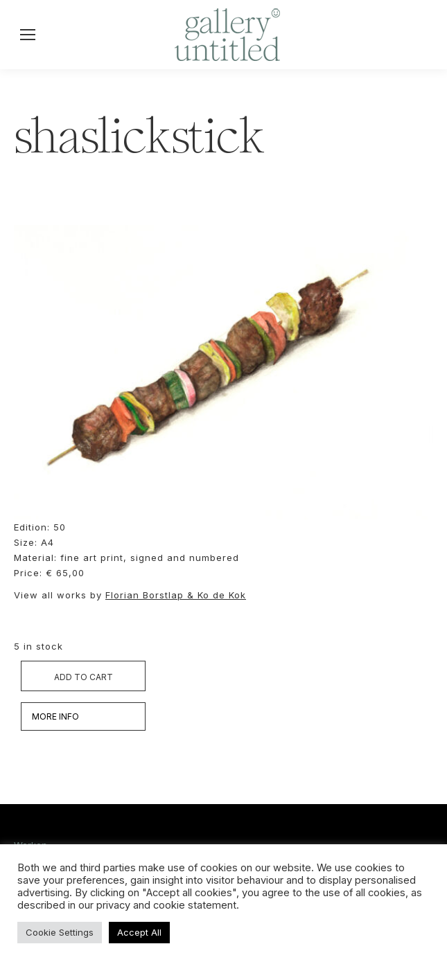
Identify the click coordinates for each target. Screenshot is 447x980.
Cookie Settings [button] (60, 932)
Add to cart (84, 677)
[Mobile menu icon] (28, 35)
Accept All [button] (139, 932)
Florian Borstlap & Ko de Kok (176, 595)
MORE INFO (55, 716)
